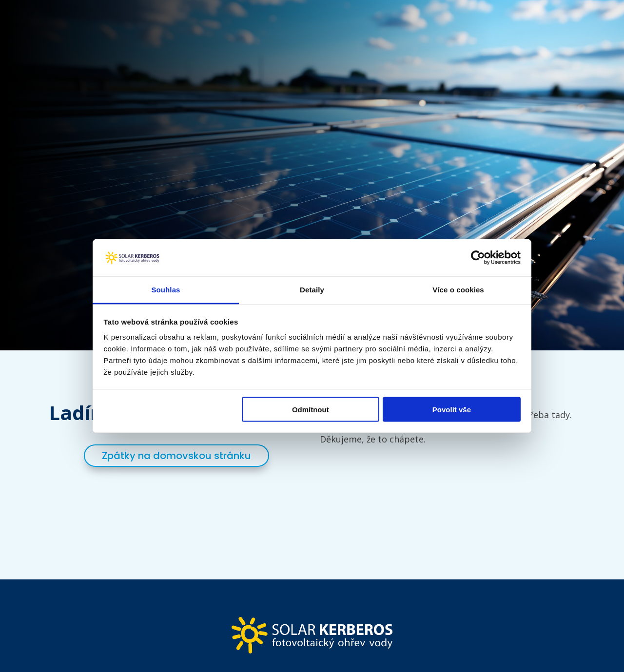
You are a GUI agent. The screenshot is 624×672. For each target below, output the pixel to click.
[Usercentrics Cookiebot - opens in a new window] (478, 257)
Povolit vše (452, 409)
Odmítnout (311, 409)
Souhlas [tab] (166, 290)
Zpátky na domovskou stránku (176, 456)
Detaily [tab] (312, 290)
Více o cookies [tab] (458, 290)
